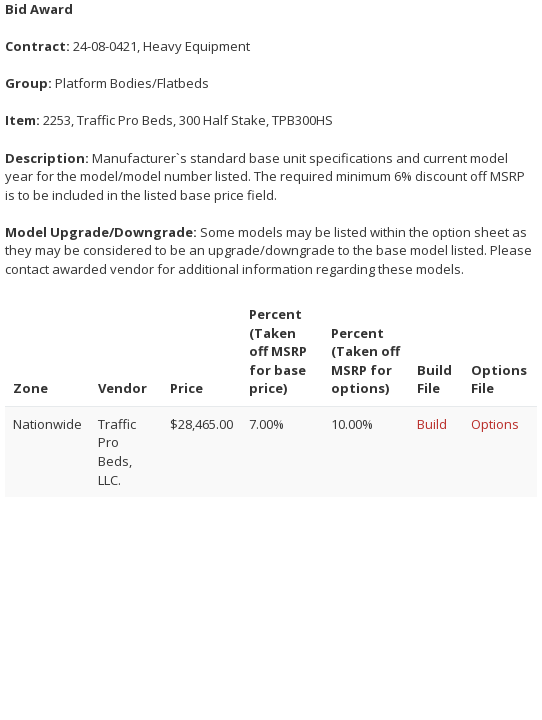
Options (495, 424)
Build (432, 424)
